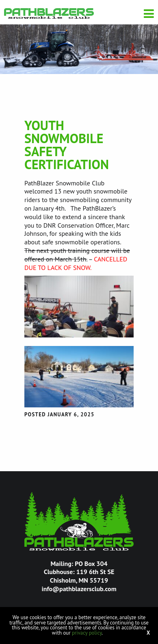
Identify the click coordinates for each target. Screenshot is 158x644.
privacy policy (87, 633)
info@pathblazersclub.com (79, 589)
